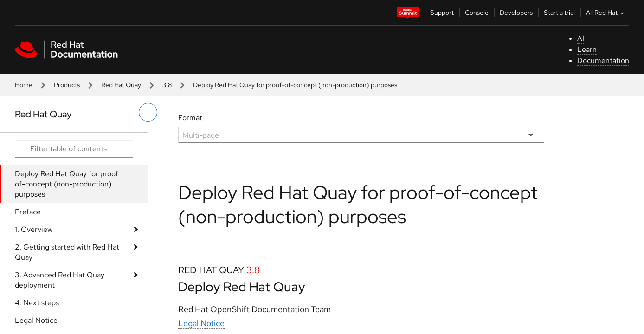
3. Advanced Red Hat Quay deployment (60, 280)
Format (190, 118)
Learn (587, 49)
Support (442, 13)
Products (67, 85)
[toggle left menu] (148, 112)
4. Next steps (37, 303)
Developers (516, 13)
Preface (28, 212)
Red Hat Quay (121, 85)
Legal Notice (36, 320)
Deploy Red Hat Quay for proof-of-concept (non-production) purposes (68, 184)
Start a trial (559, 13)
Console (477, 13)
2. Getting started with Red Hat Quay (67, 252)
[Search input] (74, 149)
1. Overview (34, 229)
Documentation (603, 61)
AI (581, 38)
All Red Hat (606, 13)
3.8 (167, 85)
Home (24, 85)
